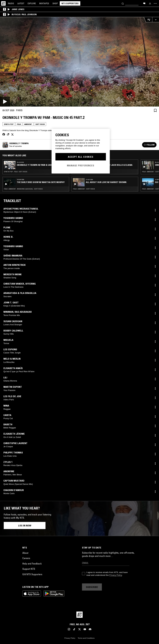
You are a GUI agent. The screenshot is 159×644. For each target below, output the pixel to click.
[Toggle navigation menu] (155, 3)
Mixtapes (44, 3)
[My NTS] (150, 3)
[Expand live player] (156, 20)
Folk (19, 124)
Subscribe (92, 587)
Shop (55, 3)
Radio (11, 3)
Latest (21, 3)
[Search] (123, 3)
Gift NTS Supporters (32, 574)
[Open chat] (144, 3)
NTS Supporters (70, 3)
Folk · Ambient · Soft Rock (84, 189)
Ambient (28, 124)
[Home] (3, 3)
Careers (26, 558)
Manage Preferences (81, 165)
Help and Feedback (32, 564)
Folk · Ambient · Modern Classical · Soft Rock (23, 189)
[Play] (79, 62)
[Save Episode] (155, 110)
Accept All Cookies (81, 157)
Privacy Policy (116, 575)
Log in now (25, 525)
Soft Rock (40, 124)
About (25, 553)
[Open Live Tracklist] (148, 20)
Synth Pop (9, 124)
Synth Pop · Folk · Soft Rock (16, 172)
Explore (32, 3)
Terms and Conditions (86, 638)
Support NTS (29, 569)
